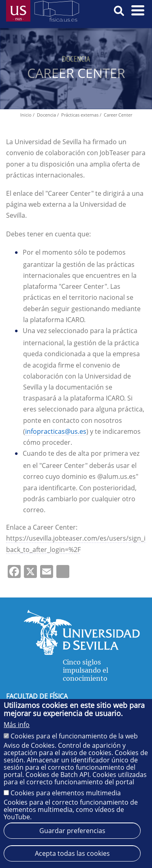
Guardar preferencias (72, 831)
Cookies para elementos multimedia (66, 793)
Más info (17, 725)
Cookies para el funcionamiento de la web (74, 736)
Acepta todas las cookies (72, 853)
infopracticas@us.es (56, 431)
